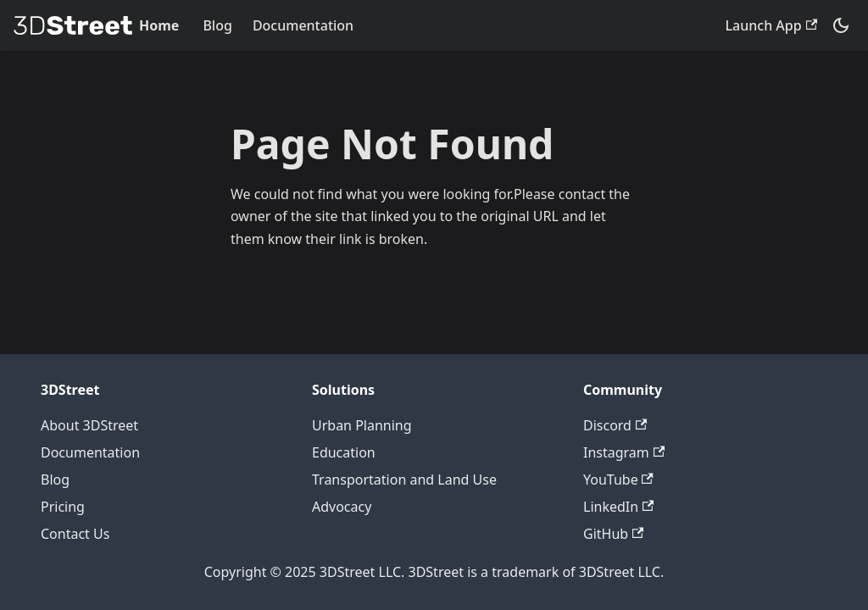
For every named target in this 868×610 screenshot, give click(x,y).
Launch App (771, 25)
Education (344, 452)
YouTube (618, 480)
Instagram (624, 452)
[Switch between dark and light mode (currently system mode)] (841, 25)
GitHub (613, 534)
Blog (217, 25)
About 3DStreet (89, 425)
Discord (615, 425)
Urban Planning (362, 425)
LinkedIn (618, 507)
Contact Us (75, 534)
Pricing (63, 507)
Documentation (303, 25)
